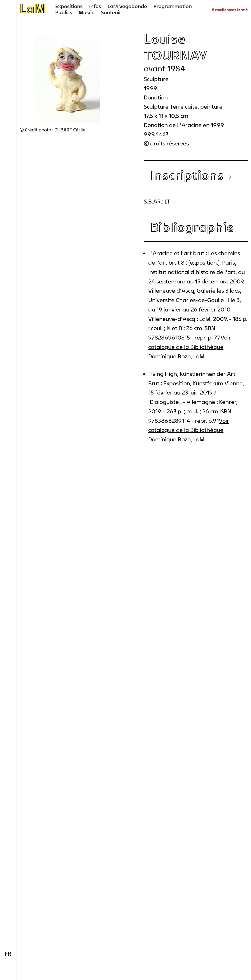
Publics (64, 12)
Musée (87, 12)
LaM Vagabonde (127, 6)
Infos (95, 6)
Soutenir (111, 12)
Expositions (69, 6)
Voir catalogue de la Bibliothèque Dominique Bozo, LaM (190, 347)
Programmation (173, 6)
